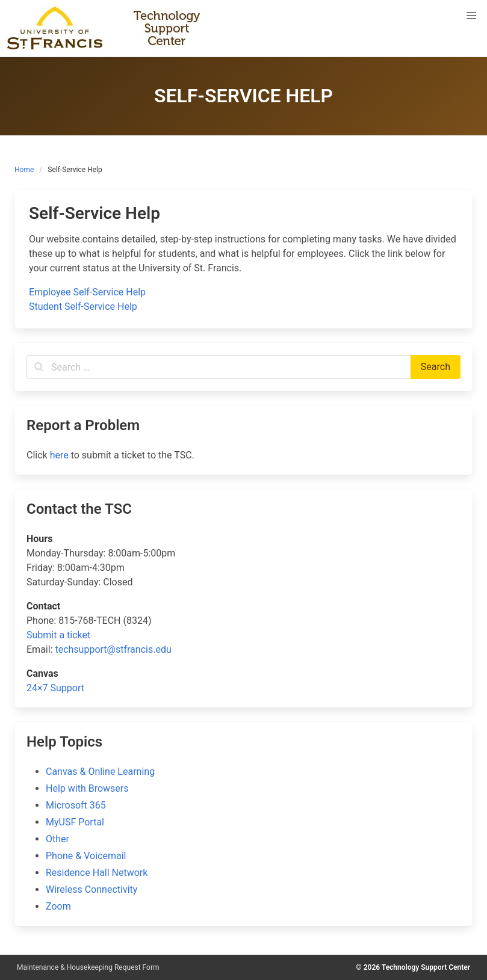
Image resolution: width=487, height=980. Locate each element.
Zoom (58, 906)
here (59, 455)
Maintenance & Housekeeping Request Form (88, 967)
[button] (471, 16)
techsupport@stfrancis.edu (113, 649)
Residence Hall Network (97, 873)
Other (57, 839)
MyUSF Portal (75, 822)
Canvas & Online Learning (100, 772)
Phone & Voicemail (86, 856)
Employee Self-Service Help (87, 292)
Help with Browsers (87, 788)
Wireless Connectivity (92, 889)
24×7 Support (55, 688)
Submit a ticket (58, 635)
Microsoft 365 (76, 805)
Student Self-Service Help (83, 307)
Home (24, 170)
